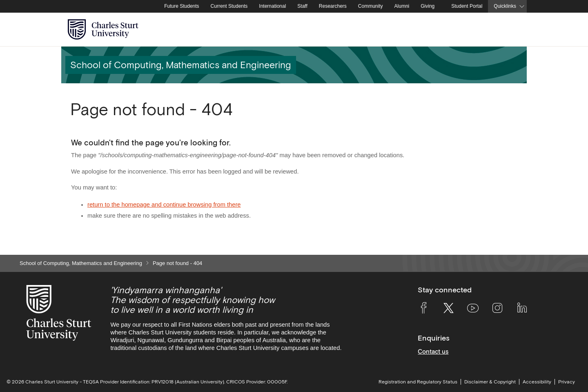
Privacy (567, 382)
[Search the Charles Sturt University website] (511, 30)
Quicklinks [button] (505, 6)
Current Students (229, 6)
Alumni (402, 6)
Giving (428, 6)
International (272, 6)
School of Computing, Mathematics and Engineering (81, 263)
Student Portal (467, 6)
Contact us (433, 351)
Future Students (182, 6)
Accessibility (537, 382)
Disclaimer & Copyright (490, 382)
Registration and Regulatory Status (418, 382)
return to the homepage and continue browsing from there (164, 205)
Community (371, 6)
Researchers (333, 6)
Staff (302, 6)
